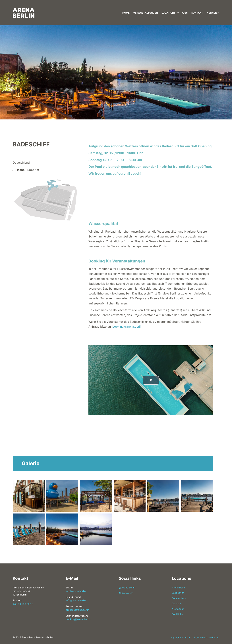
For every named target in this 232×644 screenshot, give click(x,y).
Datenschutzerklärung (207, 637)
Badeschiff (126, 593)
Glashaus (177, 603)
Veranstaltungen (146, 13)
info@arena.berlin (76, 591)
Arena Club (178, 609)
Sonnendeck (179, 598)
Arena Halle (178, 588)
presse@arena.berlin (77, 610)
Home (126, 13)
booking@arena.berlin (127, 327)
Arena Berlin (127, 588)
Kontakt (197, 13)
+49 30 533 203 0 (23, 604)
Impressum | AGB (180, 637)
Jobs (185, 13)
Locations (169, 13)
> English (213, 13)
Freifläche (177, 614)
